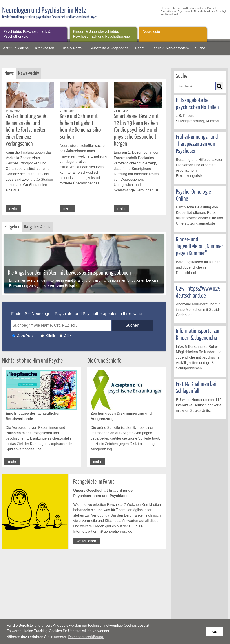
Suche (200, 48)
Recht (140, 48)
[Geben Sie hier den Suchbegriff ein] (195, 86)
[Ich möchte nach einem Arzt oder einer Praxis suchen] (14, 336)
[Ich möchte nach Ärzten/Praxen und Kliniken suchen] (61, 336)
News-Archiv (29, 73)
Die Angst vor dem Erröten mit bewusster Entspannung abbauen (69, 273)
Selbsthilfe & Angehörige (109, 48)
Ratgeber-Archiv (37, 227)
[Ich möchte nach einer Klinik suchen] (42, 336)
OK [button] (215, 632)
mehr (13, 208)
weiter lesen (86, 541)
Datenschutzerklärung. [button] (86, 637)
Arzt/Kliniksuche (16, 48)
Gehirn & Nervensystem (170, 48)
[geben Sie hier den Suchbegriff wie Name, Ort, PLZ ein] (61, 325)
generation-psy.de (118, 531)
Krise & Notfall (72, 48)
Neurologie (151, 32)
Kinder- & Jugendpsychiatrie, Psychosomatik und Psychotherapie (101, 34)
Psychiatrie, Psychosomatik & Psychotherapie (27, 34)
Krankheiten (45, 48)
